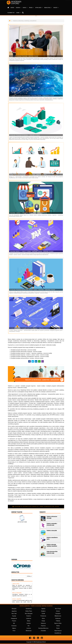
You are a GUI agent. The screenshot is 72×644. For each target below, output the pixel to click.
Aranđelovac (58, 633)
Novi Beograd (29, 613)
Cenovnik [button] (18, 8)
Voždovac (58, 618)
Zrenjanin (58, 613)
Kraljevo (43, 611)
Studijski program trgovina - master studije (24, 56)
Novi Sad (14, 613)
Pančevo (43, 626)
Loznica (29, 628)
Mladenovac (58, 616)
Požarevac (43, 616)
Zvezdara (43, 631)
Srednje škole (48, 8)
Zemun (58, 611)
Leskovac (29, 618)
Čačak (43, 613)
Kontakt (12, 8)
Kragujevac (14, 618)
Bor (29, 626)
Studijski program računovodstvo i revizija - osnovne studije (29, 328)
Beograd (14, 609)
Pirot (14, 631)
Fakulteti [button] (56, 8)
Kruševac (14, 626)
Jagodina (14, 611)
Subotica (43, 623)
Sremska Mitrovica (43, 628)
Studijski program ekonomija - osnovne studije (25, 135)
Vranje (43, 621)
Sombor (29, 623)
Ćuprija (14, 616)
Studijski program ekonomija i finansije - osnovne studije (28, 175)
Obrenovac (29, 631)
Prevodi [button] (31, 8)
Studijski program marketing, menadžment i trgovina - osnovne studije (32, 290)
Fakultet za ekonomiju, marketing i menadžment (52, 545)
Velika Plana (29, 611)
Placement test (11, 13)
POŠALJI (29, 576)
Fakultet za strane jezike (52, 530)
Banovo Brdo (58, 623)
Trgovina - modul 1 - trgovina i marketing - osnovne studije (28, 213)
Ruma (58, 628)
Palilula (58, 621)
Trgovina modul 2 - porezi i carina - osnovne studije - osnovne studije (32, 251)
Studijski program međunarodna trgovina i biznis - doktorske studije (32, 96)
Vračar (58, 626)
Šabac (29, 621)
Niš (14, 623)
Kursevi (25, 8)
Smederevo (29, 609)
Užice (43, 618)
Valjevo (14, 628)
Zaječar (43, 609)
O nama (18, 13)
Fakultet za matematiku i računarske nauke (52, 524)
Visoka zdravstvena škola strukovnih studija (52, 552)
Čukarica (29, 616)
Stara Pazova (58, 631)
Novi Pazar (58, 609)
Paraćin (14, 621)
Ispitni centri (39, 8)
